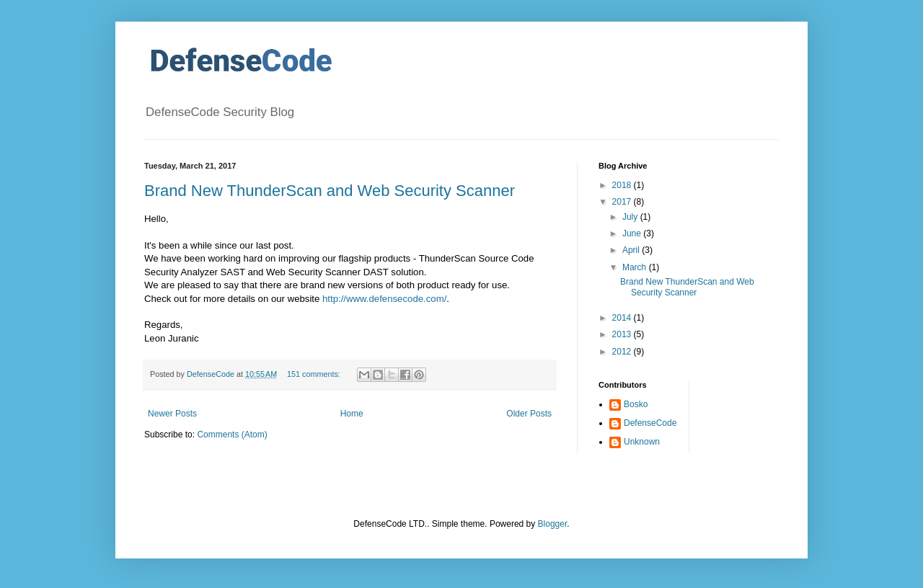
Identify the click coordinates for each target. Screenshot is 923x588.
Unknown (642, 442)
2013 (623, 334)
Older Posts (529, 414)
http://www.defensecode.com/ (384, 299)
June (633, 233)
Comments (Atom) (232, 435)
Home (352, 414)
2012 (623, 352)
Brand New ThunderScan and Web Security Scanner (330, 191)
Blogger (553, 524)
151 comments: (315, 374)
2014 (623, 318)
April (632, 250)
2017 (623, 202)
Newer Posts (172, 414)
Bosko (636, 404)
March (636, 267)
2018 (623, 185)
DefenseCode (650, 423)
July (631, 217)
